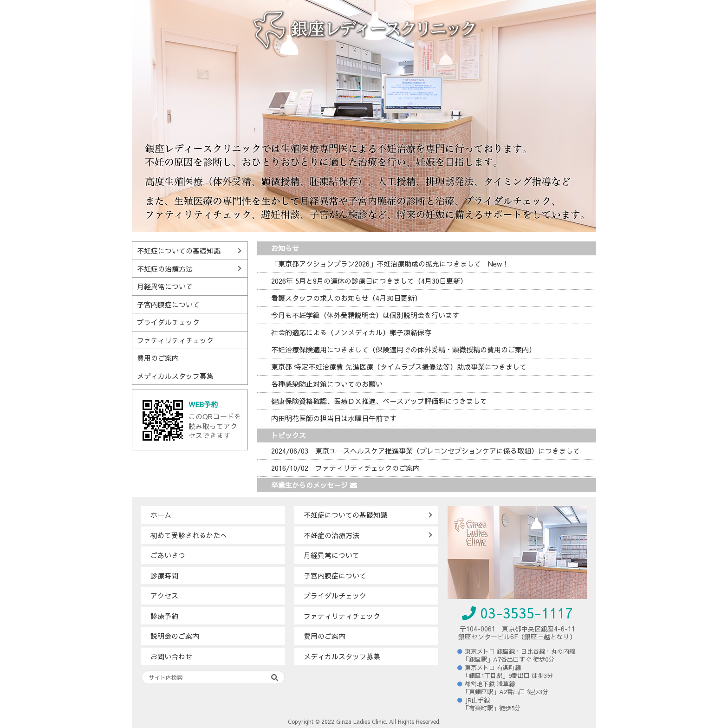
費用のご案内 (158, 358)
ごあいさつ (168, 555)
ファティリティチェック (175, 340)
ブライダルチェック (168, 322)
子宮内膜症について (168, 304)
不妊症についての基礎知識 (179, 250)
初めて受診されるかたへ (189, 535)
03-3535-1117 (517, 613)
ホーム (161, 515)
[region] (364, 116)
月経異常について (165, 286)
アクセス (164, 595)
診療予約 (164, 616)
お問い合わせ (171, 656)
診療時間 (164, 575)
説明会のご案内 (175, 636)
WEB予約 (203, 404)
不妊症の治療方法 (165, 269)
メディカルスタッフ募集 (175, 376)
